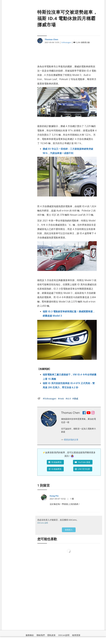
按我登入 (69, 530)
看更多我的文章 (71, 440)
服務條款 (30, 635)
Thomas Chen (51, 39)
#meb (61, 399)
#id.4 (68, 399)
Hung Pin (54, 496)
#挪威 (75, 399)
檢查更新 (76, 635)
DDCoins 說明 (43, 523)
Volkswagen (66, 42)
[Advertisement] (67, 53)
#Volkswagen (50, 399)
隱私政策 (51, 635)
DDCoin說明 (64, 635)
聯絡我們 (41, 635)
